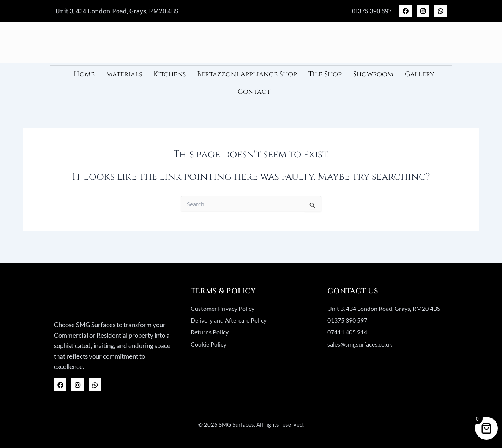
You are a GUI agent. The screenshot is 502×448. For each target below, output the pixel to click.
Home (84, 77)
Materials (124, 77)
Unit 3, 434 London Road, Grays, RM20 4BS (119, 12)
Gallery (420, 77)
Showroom (373, 77)
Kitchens (170, 77)
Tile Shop (325, 77)
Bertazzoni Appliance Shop (247, 77)
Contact (254, 95)
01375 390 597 (362, 12)
